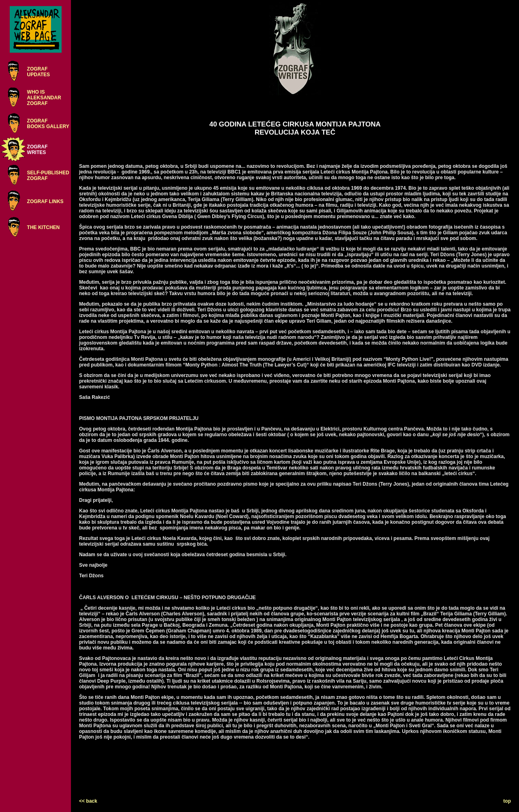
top (507, 801)
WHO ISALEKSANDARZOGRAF (44, 98)
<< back (88, 801)
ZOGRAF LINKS (45, 201)
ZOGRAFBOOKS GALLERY (48, 124)
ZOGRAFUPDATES (39, 72)
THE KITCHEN (44, 227)
